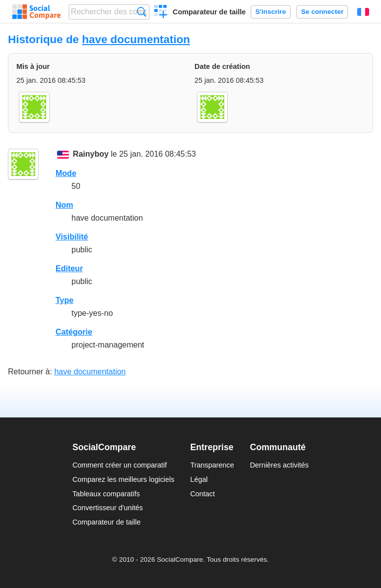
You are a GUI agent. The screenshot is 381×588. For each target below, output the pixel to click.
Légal (199, 479)
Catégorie (74, 332)
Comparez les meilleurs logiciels (124, 479)
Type (64, 300)
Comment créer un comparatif (120, 465)
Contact (202, 494)
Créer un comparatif (161, 13)
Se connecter (322, 12)
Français (363, 12)
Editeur (69, 268)
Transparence (212, 465)
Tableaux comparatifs (106, 494)
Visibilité (72, 237)
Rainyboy (91, 154)
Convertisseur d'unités (108, 508)
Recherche (142, 12)
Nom (64, 205)
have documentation (136, 39)
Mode (66, 173)
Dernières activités (279, 465)
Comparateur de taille (209, 12)
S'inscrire (271, 12)
